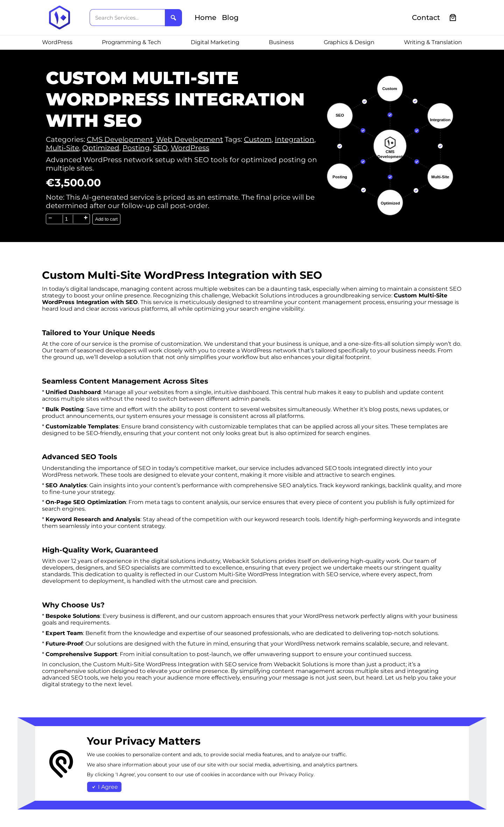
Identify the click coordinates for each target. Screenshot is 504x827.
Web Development (190, 139)
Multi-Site (62, 148)
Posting (136, 148)
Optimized (101, 148)
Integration (295, 139)
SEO (160, 148)
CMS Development (120, 139)
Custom (258, 139)
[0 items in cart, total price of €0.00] (453, 18)
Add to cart (106, 219)
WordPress (190, 148)
